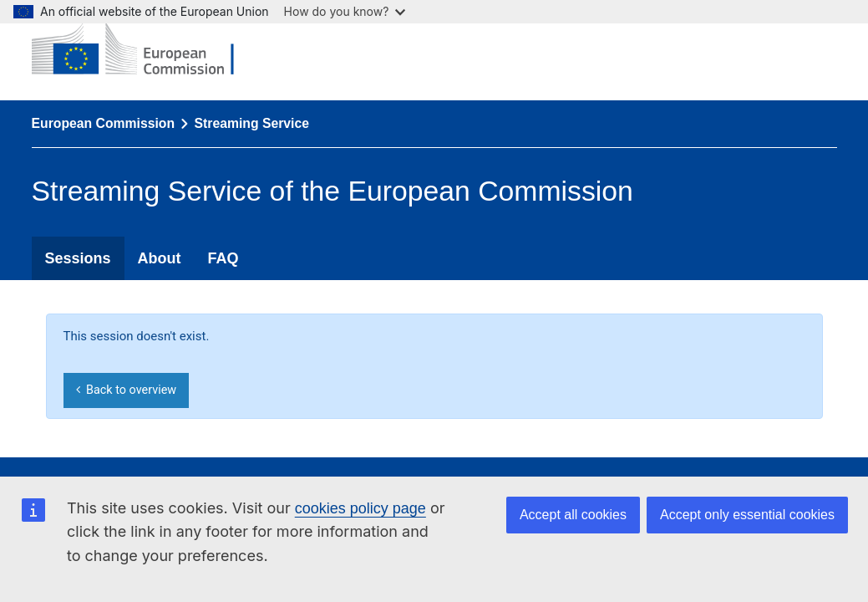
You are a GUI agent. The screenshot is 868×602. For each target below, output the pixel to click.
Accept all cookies (573, 515)
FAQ (223, 258)
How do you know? (345, 11)
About (160, 258)
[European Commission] (145, 50)
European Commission (104, 123)
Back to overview (126, 390)
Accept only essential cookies (747, 515)
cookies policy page (360, 508)
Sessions (78, 258)
